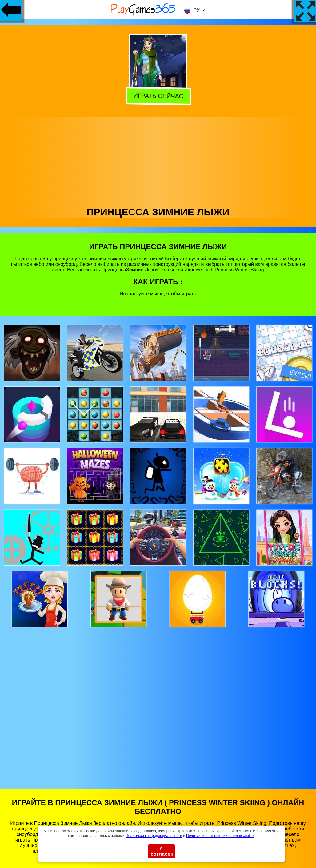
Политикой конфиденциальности (154, 836)
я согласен (162, 851)
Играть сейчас (157, 96)
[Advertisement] (158, 160)
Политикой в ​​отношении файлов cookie (220, 836)
